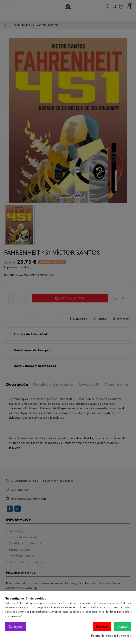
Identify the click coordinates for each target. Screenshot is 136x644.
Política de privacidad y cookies (111, 635)
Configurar (16, 626)
